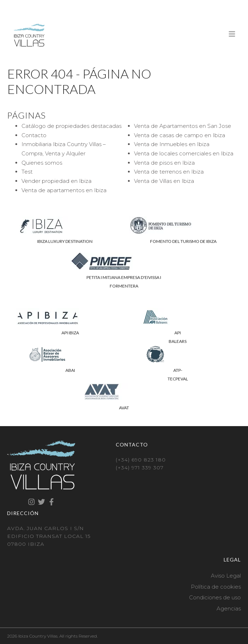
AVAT (124, 408)
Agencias (229, 608)
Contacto (34, 135)
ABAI (70, 370)
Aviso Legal (226, 576)
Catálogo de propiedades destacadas (71, 126)
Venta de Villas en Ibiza (164, 181)
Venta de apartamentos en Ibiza (64, 190)
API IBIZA (70, 333)
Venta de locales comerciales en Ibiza (184, 153)
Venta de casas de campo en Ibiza (180, 135)
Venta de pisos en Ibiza (164, 163)
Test (27, 172)
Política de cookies (216, 587)
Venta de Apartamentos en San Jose (183, 126)
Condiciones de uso (215, 597)
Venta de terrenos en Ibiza (169, 172)
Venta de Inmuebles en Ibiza (172, 144)
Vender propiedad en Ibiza (56, 181)
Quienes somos (42, 163)
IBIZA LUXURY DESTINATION (65, 241)
